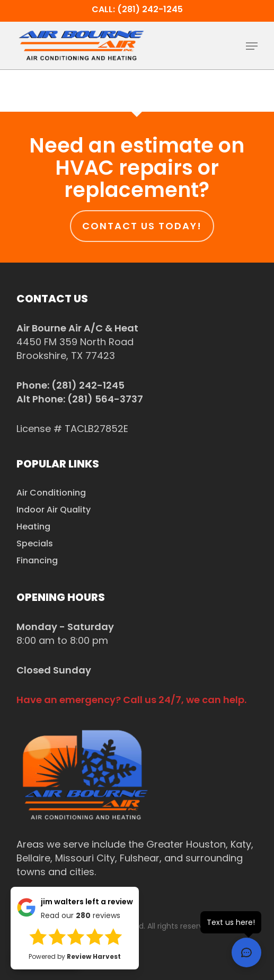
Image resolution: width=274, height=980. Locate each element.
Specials (35, 543)
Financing (37, 560)
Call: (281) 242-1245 (137, 9)
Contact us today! (142, 226)
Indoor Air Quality (54, 510)
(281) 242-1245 (88, 385)
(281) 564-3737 (105, 399)
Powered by (75, 956)
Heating (33, 527)
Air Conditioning (51, 493)
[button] (252, 46)
